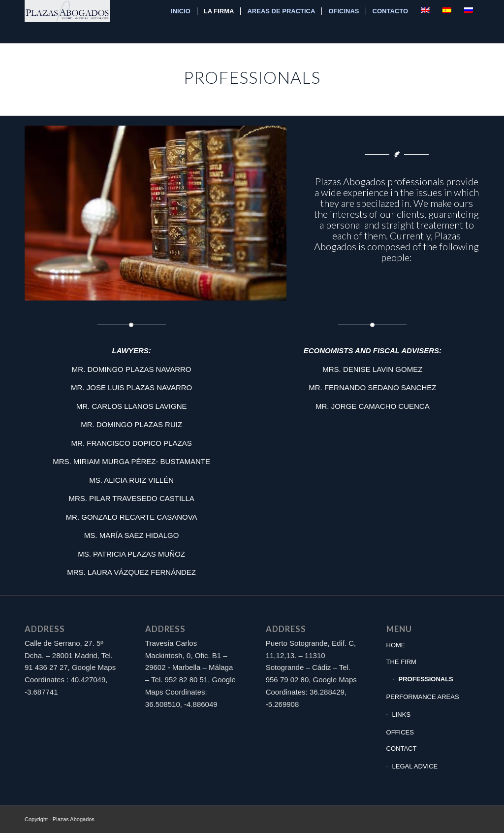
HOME (396, 645)
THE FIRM (401, 662)
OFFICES (400, 732)
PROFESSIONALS (426, 679)
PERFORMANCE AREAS (423, 697)
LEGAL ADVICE (415, 766)
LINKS (402, 715)
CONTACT (402, 749)
